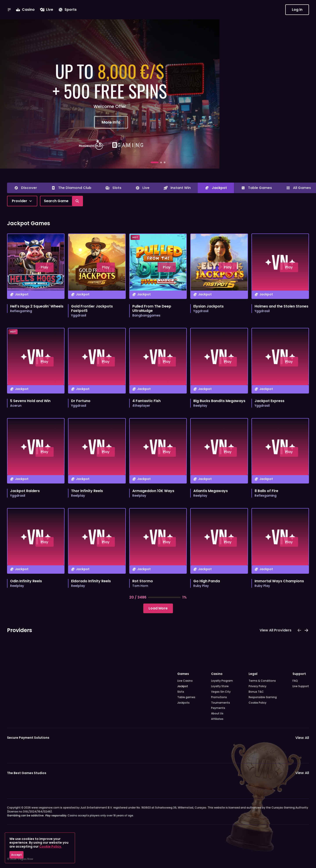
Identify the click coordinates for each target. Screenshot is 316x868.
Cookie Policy (258, 703)
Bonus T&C (256, 692)
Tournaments (221, 703)
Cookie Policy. (51, 846)
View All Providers (276, 630)
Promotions (219, 697)
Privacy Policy (258, 686)
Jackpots (183, 703)
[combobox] (22, 201)
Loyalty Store (220, 686)
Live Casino (185, 681)
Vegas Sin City (221, 692)
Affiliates (217, 719)
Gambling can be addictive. (37, 815)
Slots (181, 692)
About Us (217, 713)
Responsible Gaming (263, 697)
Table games (186, 697)
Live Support (301, 686)
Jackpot (183, 686)
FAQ (295, 681)
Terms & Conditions (262, 681)
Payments (218, 708)
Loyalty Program (222, 681)
